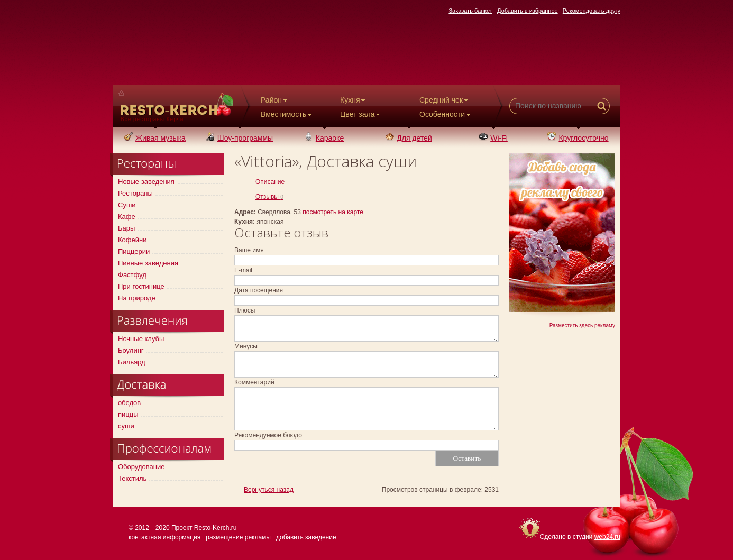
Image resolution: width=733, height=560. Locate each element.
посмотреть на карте (333, 212)
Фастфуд (132, 275)
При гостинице (141, 286)
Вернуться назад (269, 490)
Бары (126, 228)
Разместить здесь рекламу (582, 325)
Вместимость (287, 114)
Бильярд (132, 362)
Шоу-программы (240, 138)
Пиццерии (134, 251)
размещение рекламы (238, 537)
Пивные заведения (148, 263)
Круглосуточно (578, 138)
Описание (270, 182)
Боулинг (131, 350)
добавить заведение (306, 537)
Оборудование (141, 467)
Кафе (127, 217)
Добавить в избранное (528, 11)
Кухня (354, 100)
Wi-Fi (493, 138)
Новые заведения (146, 182)
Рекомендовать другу (592, 11)
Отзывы (269, 197)
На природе (137, 298)
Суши (127, 205)
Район (275, 100)
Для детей (409, 138)
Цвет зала (361, 114)
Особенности (446, 114)
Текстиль (132, 478)
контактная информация (164, 537)
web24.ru (607, 537)
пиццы (128, 414)
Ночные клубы (141, 339)
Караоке (324, 138)
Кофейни (132, 240)
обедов (129, 403)
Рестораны (135, 193)
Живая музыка (155, 138)
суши (126, 426)
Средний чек (445, 100)
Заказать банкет (470, 11)
